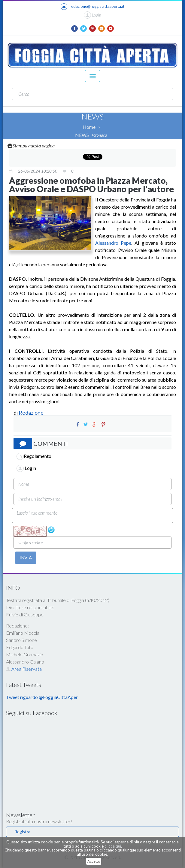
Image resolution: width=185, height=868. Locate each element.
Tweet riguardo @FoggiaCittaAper (42, 697)
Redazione (32, 413)
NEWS (82, 135)
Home (89, 127)
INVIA (26, 558)
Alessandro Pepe (113, 243)
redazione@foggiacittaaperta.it (92, 7)
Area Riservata (24, 669)
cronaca (100, 135)
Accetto (94, 861)
